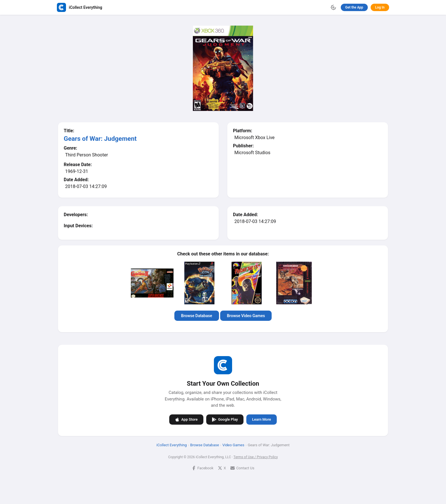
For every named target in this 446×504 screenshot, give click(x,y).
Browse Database (197, 316)
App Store (186, 419)
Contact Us (242, 468)
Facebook (203, 468)
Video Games (233, 445)
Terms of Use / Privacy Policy (256, 457)
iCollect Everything (172, 445)
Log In (380, 7)
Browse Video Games (246, 316)
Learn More (261, 419)
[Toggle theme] (333, 7)
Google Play (225, 419)
